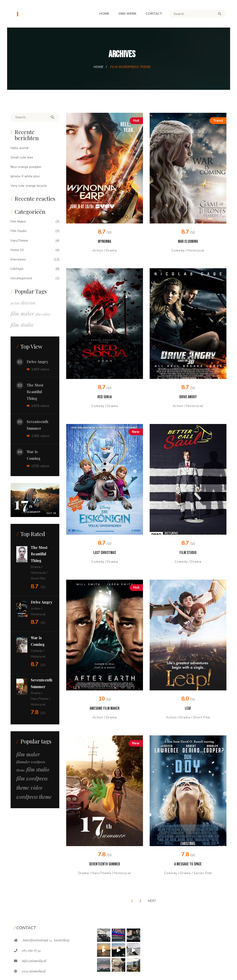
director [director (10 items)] (28, 303)
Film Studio (188, 553)
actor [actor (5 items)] (15, 303)
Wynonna (104, 241)
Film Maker (18, 222)
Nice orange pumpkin (26, 167)
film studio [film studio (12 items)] (38, 769)
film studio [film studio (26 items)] (22, 325)
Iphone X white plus (25, 176)
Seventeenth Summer (104, 864)
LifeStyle (17, 269)
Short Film (202, 717)
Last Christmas (105, 553)
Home (104, 14)
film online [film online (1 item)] (43, 314)
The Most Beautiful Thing (35, 392)
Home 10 (17, 250)
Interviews (18, 259)
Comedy (178, 250)
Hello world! (20, 148)
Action (98, 250)
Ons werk (127, 14)
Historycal (196, 250)
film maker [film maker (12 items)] (28, 754)
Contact (154, 14)
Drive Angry (188, 397)
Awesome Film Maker (105, 708)
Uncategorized (21, 278)
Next (152, 901)
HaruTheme (101, 873)
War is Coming (188, 241)
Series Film (203, 873)
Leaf (188, 708)
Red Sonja (105, 397)
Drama (111, 250)
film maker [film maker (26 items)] (22, 313)
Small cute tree (22, 157)
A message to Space (188, 864)
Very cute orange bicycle (29, 186)
